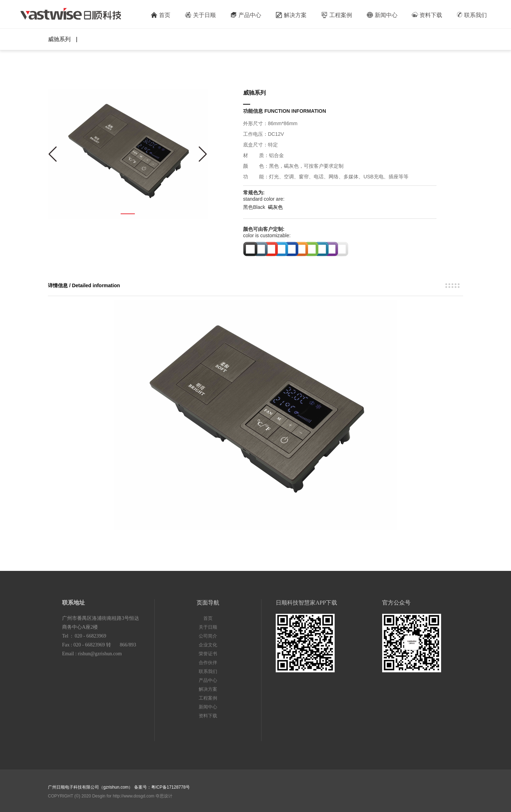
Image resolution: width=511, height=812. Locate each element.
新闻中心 (382, 15)
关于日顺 (200, 15)
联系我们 (472, 15)
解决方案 (291, 15)
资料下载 (427, 15)
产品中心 (246, 15)
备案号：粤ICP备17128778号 (162, 787)
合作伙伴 (208, 663)
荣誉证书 (208, 654)
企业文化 (208, 645)
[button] (128, 214)
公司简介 (208, 636)
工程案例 (336, 15)
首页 (160, 15)
